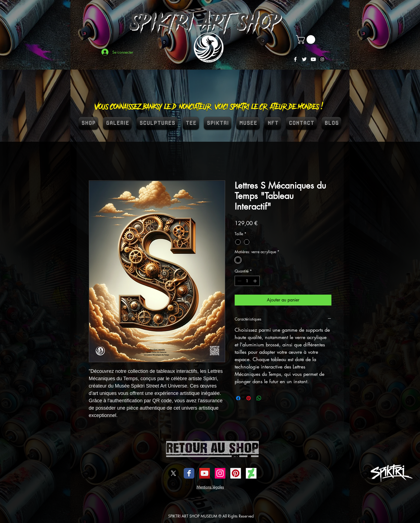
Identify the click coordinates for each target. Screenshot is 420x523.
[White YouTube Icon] (313, 59)
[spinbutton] (247, 281)
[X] (173, 473)
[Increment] (256, 281)
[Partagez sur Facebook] (238, 398)
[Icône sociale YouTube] (205, 473)
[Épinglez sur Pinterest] (249, 398)
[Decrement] (239, 281)
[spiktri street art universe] (236, 473)
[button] (307, 40)
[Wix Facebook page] (189, 473)
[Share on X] (269, 398)
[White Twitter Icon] (304, 59)
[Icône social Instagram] (220, 473)
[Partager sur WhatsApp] (259, 398)
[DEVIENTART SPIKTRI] (251, 473)
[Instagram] (322, 59)
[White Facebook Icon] (295, 59)
